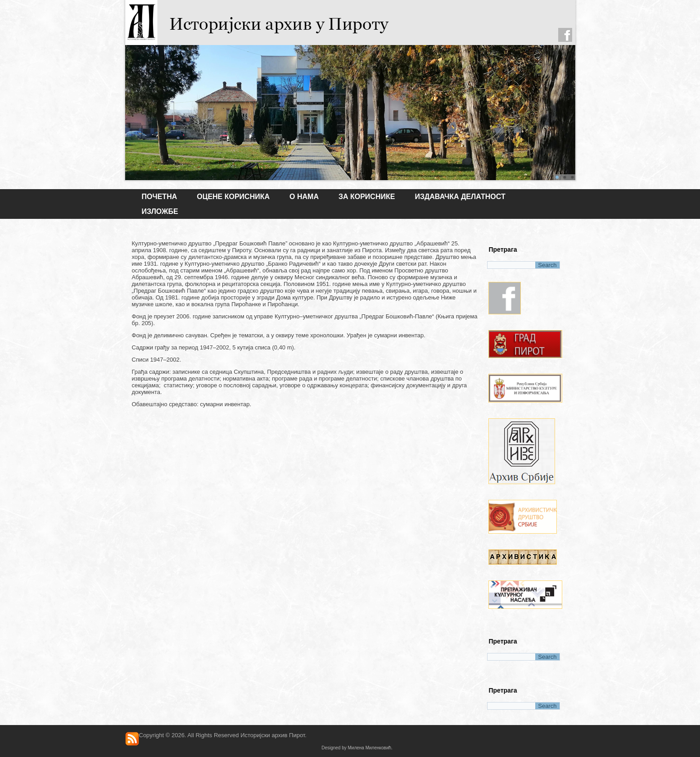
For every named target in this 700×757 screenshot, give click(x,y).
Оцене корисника (233, 197)
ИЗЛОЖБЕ (160, 211)
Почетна (160, 197)
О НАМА (304, 197)
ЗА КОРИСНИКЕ (367, 197)
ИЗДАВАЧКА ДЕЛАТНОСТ (460, 197)
